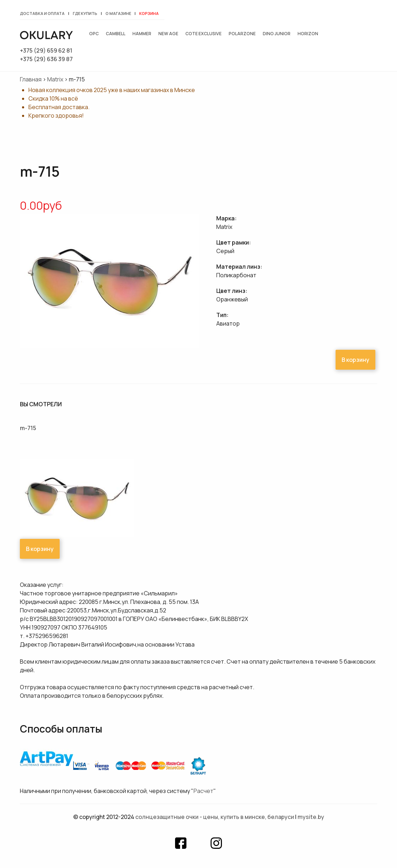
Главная (31, 79)
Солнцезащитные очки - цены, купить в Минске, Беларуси (215, 817)
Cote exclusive (203, 34)
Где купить (85, 13)
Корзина (149, 13)
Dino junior (277, 34)
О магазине (118, 13)
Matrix (55, 79)
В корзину (355, 360)
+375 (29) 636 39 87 (46, 59)
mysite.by (311, 817)
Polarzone (242, 34)
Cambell (116, 34)
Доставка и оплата (42, 13)
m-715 (28, 428)
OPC (94, 34)
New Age (168, 34)
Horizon (308, 34)
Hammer (142, 34)
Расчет (203, 791)
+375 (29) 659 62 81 (46, 50)
